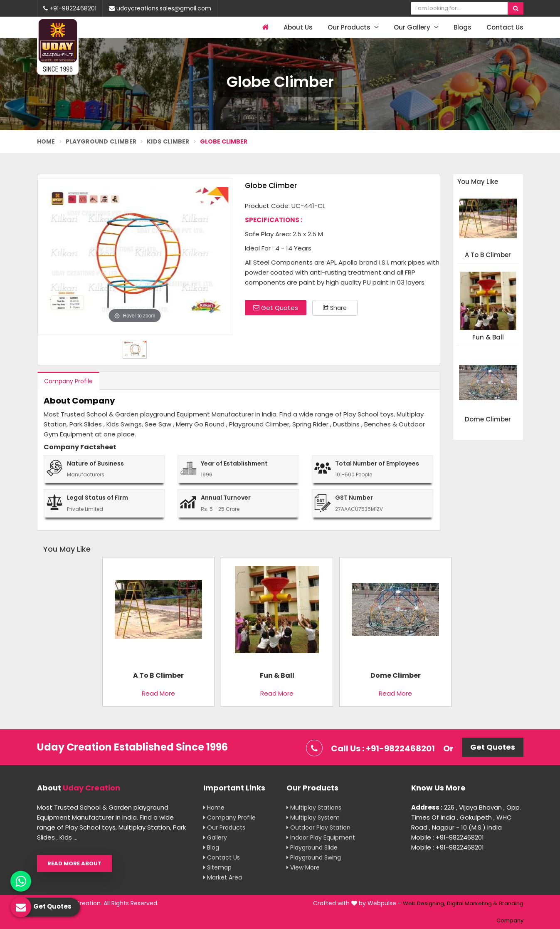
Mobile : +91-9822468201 (448, 837)
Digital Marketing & (472, 903)
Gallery (215, 837)
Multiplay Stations (314, 808)
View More (303, 867)
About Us (298, 27)
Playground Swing (314, 857)
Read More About (74, 863)
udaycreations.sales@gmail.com (160, 8)
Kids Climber (168, 141)
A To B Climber (488, 255)
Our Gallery (416, 27)
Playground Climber (101, 141)
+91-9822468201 (70, 8)
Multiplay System (313, 818)
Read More (158, 693)
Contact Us (505, 27)
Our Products (353, 27)
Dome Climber (488, 420)
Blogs (463, 27)
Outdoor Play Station (318, 827)
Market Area (223, 877)
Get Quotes (276, 308)
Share (335, 308)
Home (46, 141)
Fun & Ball (488, 338)
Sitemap (217, 867)
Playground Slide (312, 847)
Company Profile (68, 381)
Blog (211, 847)
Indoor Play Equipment (321, 837)
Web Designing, (424, 903)
